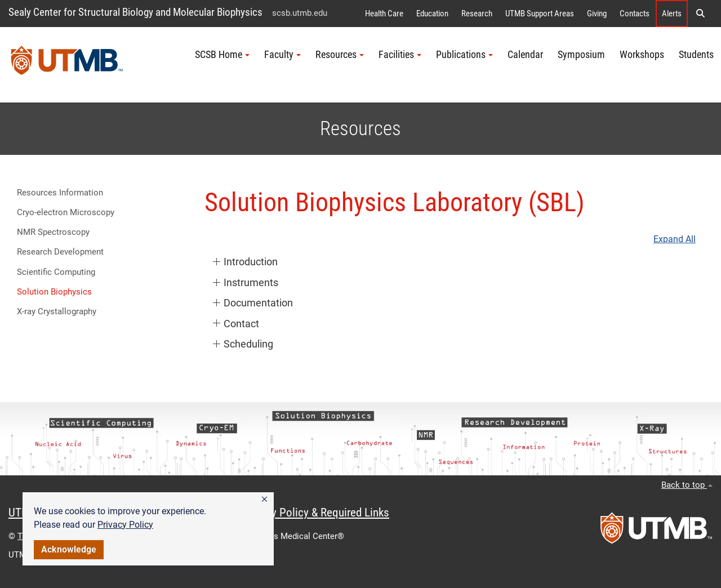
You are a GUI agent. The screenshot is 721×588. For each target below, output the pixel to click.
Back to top (687, 485)
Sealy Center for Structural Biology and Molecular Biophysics (135, 12)
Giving (597, 14)
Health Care (384, 14)
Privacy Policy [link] (125, 525)
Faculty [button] (282, 55)
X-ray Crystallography (57, 311)
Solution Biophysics (54, 292)
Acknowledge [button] (69, 549)
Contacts (635, 14)
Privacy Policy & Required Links (316, 513)
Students (696, 55)
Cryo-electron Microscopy (66, 212)
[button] (264, 500)
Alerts (672, 14)
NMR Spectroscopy (53, 232)
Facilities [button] (400, 55)
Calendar (525, 55)
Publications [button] (464, 55)
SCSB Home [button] (222, 55)
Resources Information (60, 193)
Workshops (642, 55)
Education (432, 14)
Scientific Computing (56, 272)
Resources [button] (340, 55)
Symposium (581, 55)
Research (477, 14)
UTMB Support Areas (540, 14)
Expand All (675, 239)
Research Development (60, 252)
